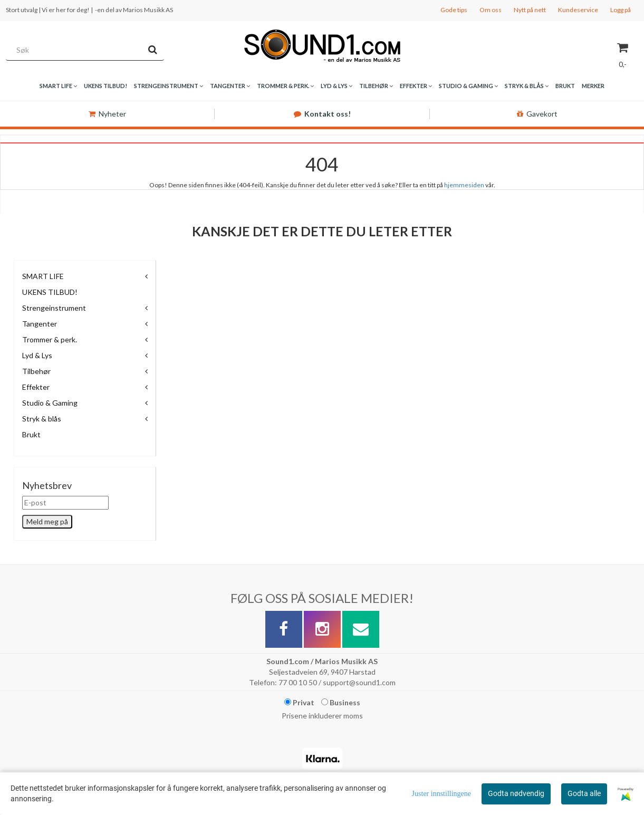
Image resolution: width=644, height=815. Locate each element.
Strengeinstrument (54, 308)
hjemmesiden (464, 185)
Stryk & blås (42, 419)
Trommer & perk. (50, 339)
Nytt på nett (530, 10)
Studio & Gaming (50, 403)
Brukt (31, 434)
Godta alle (584, 793)
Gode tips (454, 10)
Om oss (491, 10)
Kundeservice (578, 10)
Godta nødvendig (516, 793)
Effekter (36, 387)
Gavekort (537, 114)
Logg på (621, 10)
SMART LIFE (43, 276)
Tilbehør (36, 371)
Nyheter (107, 114)
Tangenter (40, 324)
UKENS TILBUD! (50, 292)
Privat (299, 702)
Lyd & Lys (37, 355)
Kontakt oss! (322, 114)
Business (341, 702)
